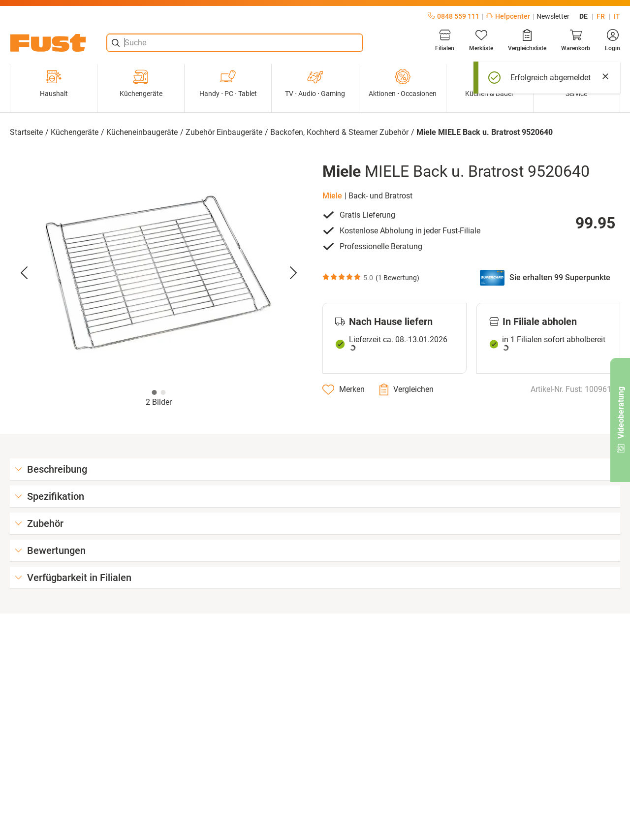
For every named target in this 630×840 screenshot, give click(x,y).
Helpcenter (508, 16)
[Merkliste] (481, 40)
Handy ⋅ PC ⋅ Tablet (228, 83)
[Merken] (344, 389)
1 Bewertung (397, 278)
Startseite (26, 132)
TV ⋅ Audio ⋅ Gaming (315, 83)
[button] (159, 273)
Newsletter (553, 16)
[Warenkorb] (576, 40)
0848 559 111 (454, 16)
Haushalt (54, 83)
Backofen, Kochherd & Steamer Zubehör (339, 132)
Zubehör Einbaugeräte (224, 132)
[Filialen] (445, 40)
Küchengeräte (141, 83)
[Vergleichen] (407, 389)
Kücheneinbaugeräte (142, 132)
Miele (332, 196)
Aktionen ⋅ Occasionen (403, 83)
